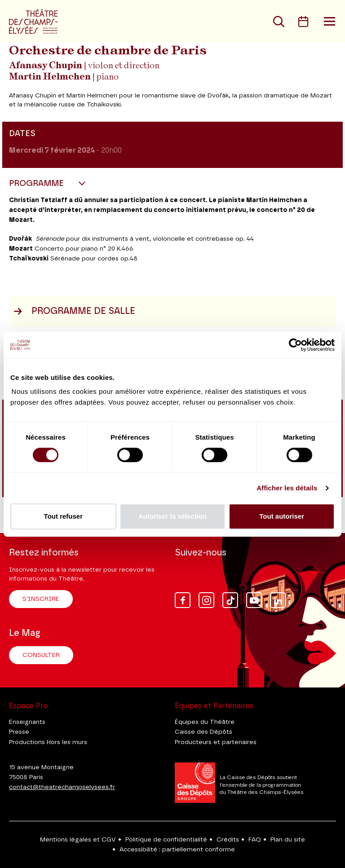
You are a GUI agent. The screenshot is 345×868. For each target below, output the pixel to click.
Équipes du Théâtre (205, 722)
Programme (38, 184)
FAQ (255, 840)
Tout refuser (63, 516)
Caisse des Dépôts (203, 732)
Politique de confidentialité (166, 840)
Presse (19, 732)
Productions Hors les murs (48, 742)
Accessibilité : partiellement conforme (177, 850)
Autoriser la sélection (173, 516)
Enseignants (27, 722)
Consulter (41, 655)
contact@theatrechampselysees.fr (62, 787)
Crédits (228, 840)
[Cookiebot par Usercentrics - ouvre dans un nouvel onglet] (295, 345)
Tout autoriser (282, 516)
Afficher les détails (287, 488)
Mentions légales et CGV (78, 840)
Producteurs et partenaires (216, 742)
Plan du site (288, 840)
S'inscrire (41, 599)
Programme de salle (74, 311)
